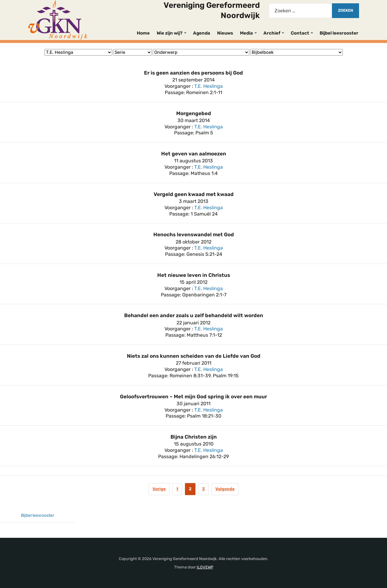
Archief (272, 33)
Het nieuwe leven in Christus (194, 275)
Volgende (225, 489)
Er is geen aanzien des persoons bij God (193, 73)
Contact (300, 33)
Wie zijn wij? (170, 33)
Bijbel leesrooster (339, 33)
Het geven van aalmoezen (194, 154)
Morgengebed (194, 113)
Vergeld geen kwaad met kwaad (194, 194)
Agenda (202, 33)
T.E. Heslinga (209, 86)
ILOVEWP (205, 567)
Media (246, 33)
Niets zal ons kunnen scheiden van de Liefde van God (194, 356)
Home (143, 33)
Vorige (159, 489)
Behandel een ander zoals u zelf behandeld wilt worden (194, 315)
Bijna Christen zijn (194, 437)
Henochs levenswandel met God (194, 234)
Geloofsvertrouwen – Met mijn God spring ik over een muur (193, 397)
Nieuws (225, 33)
